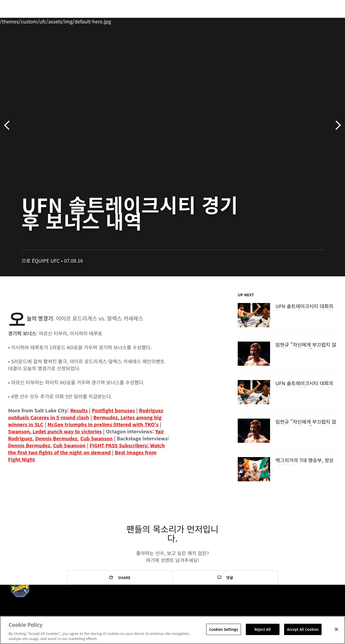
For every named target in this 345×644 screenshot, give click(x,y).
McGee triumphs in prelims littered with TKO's (103, 424)
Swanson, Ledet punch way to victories (55, 431)
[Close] (336, 629)
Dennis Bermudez (56, 438)
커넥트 (250, 20)
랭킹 (36, 20)
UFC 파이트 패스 (282, 20)
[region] (172, 630)
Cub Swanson (96, 438)
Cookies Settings (224, 629)
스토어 (314, 20)
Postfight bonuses (113, 410)
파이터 (59, 20)
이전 (9, 125)
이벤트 (16, 20)
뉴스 (79, 20)
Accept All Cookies (303, 629)
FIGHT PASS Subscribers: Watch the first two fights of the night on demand (86, 449)
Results (79, 410)
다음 (336, 125)
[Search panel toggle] (327, 20)
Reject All (263, 629)
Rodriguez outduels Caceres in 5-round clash (86, 414)
